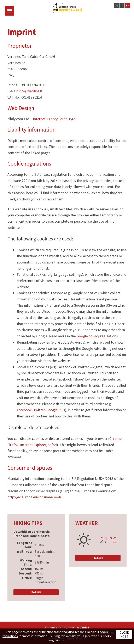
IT (122, 5)
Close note (124, 634)
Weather (87, 523)
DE (116, 5)
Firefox (13, 445)
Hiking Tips (28, 523)
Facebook (24, 410)
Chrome (115, 438)
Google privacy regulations (97, 336)
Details (36, 592)
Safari (52, 445)
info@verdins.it (31, 91)
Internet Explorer (33, 445)
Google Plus (56, 410)
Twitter (39, 410)
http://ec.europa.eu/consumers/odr (34, 497)
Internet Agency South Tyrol (55, 119)
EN (128, 5)
